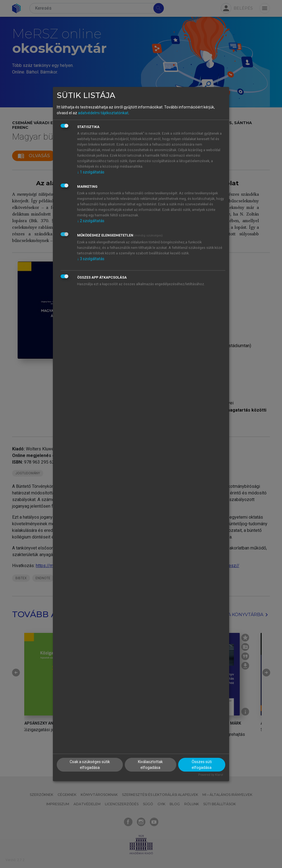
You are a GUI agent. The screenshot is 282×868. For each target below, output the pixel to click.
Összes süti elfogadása (202, 765)
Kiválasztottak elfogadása (150, 765)
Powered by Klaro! (211, 775)
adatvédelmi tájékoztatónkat (103, 113)
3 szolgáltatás (91, 259)
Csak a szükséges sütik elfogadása (90, 765)
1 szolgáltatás (91, 172)
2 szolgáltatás (91, 221)
